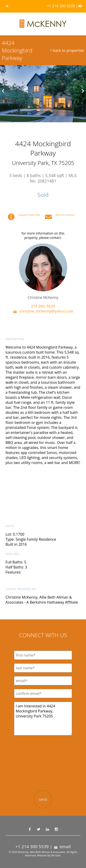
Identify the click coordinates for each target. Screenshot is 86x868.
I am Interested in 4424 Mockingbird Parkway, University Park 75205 (43, 719)
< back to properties (67, 50)
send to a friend (60, 215)
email (62, 847)
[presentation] (43, 766)
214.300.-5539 (43, 306)
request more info (25, 215)
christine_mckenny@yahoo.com (43, 311)
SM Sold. (56, 855)
